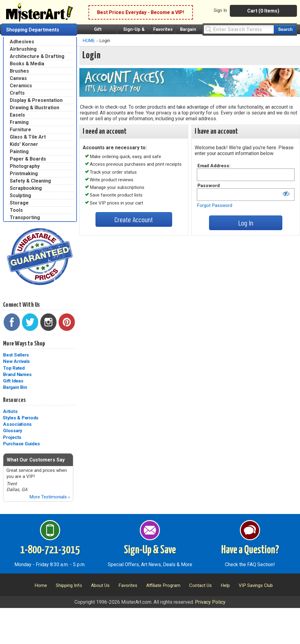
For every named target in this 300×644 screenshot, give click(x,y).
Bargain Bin (15, 387)
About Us (100, 585)
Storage (19, 203)
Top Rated (14, 368)
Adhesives (22, 42)
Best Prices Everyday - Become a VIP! (141, 12)
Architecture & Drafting (37, 56)
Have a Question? (250, 550)
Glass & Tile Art (28, 137)
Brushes (19, 71)
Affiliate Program (163, 585)
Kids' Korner (24, 144)
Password (209, 186)
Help (225, 585)
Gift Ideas (13, 381)
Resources (14, 400)
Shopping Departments (33, 30)
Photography (25, 166)
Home (41, 585)
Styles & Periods (21, 418)
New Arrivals (16, 361)
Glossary (13, 431)
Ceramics (21, 86)
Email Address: (214, 166)
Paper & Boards (28, 159)
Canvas (18, 78)
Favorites (163, 29)
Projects (12, 437)
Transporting (25, 217)
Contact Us (201, 585)
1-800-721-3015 (50, 550)
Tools (16, 210)
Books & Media (27, 64)
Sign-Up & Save (150, 550)
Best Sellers (16, 355)
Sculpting (20, 195)
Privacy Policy (210, 602)
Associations (17, 424)
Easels (17, 115)
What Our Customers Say (36, 460)
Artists (10, 411)
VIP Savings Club (256, 585)
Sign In (220, 10)
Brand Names (17, 374)
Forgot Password (215, 205)
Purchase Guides (21, 444)
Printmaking (24, 174)
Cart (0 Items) (263, 11)
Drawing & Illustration (34, 108)
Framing (19, 122)
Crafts (17, 93)
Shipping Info (69, 585)
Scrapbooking (26, 188)
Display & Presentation (36, 100)
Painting (19, 152)
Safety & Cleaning (30, 181)
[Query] (239, 29)
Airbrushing (23, 49)
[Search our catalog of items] (285, 29)
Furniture (20, 130)
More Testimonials (50, 497)
